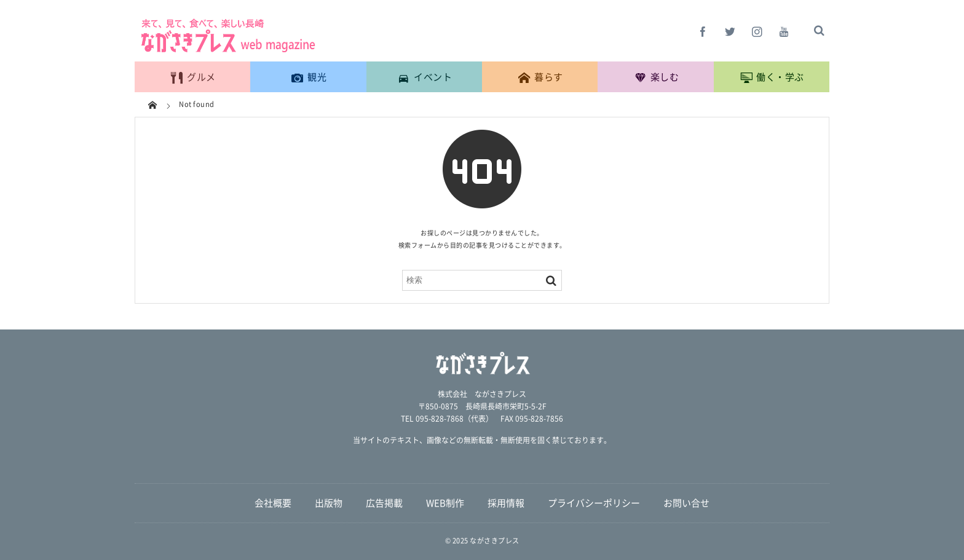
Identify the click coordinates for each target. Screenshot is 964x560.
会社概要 (273, 503)
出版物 (329, 503)
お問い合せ (686, 503)
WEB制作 (445, 503)
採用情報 (506, 503)
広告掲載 (384, 503)
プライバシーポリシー (594, 503)
